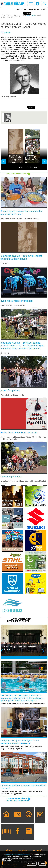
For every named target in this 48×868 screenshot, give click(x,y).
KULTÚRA (23, 851)
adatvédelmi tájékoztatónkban (18, 854)
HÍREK (9, 851)
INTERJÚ (38, 851)
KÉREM (43, 863)
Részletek (32, 863)
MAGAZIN (31, 16)
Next (45, 653)
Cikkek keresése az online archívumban (17, 800)
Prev (4, 653)
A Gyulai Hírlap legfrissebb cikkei (18, 620)
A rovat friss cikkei (18, 174)
